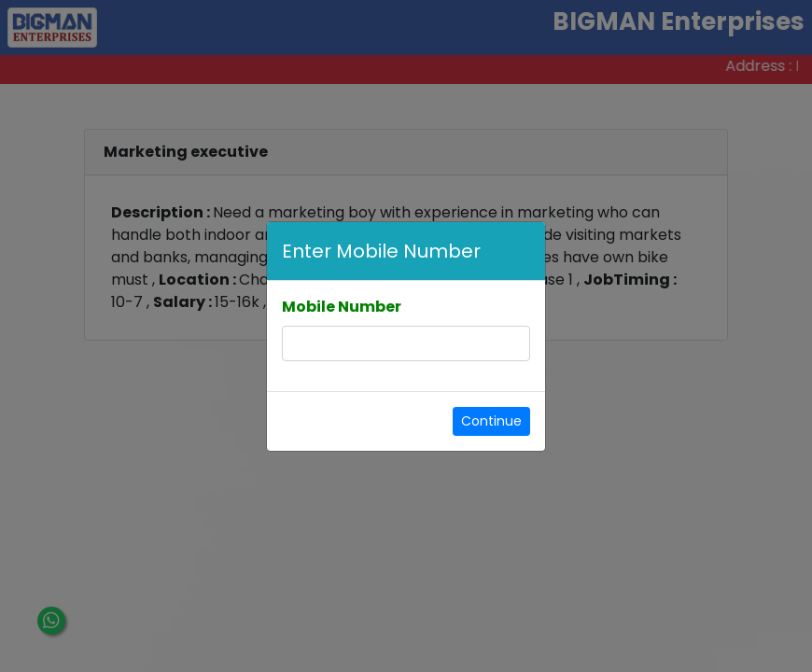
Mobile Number (342, 307)
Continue (491, 421)
